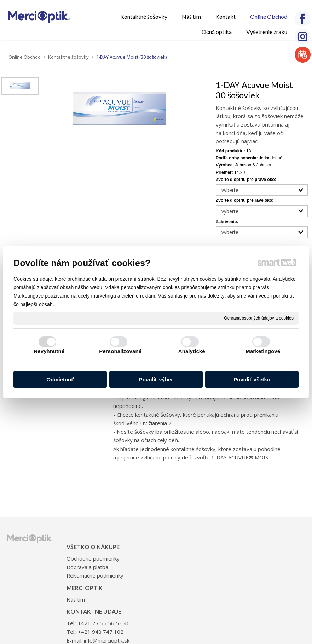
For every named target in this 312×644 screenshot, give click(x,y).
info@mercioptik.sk (227, 584)
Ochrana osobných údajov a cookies (259, 318)
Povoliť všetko (252, 379)
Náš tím (140, 550)
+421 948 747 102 (226, 567)
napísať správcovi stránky (147, 631)
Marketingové (263, 351)
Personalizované (120, 351)
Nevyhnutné (49, 351)
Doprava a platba (89, 574)
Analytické (192, 351)
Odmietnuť (60, 379)
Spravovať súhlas (275, 631)
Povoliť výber (156, 379)
